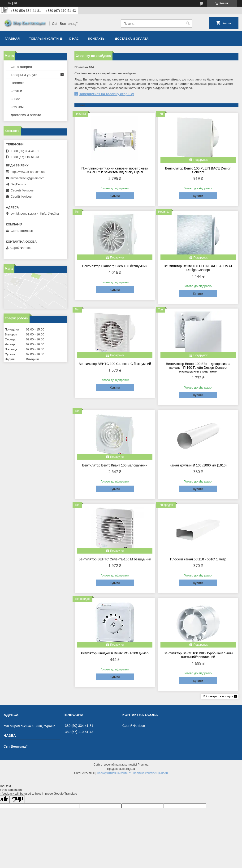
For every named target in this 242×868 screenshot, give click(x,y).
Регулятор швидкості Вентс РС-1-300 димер (115, 653)
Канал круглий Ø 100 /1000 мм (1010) (198, 465)
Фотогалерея (21, 67)
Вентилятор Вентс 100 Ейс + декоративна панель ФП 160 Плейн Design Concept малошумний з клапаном (198, 368)
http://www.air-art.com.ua (28, 172)
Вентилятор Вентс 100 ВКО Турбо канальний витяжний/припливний (198, 655)
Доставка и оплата (132, 39)
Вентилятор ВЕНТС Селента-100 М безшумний (115, 559)
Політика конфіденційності (150, 773)
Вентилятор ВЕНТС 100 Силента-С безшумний (115, 364)
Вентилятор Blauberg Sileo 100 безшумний (115, 266)
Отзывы (17, 107)
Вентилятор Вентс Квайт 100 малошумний (115, 465)
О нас (74, 39)
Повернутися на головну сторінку (106, 94)
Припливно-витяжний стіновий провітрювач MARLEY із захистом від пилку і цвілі (115, 170)
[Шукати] (188, 23)
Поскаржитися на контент (114, 773)
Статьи (16, 91)
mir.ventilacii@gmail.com (27, 178)
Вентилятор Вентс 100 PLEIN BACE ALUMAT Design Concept (198, 268)
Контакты (97, 39)
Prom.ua (143, 765)
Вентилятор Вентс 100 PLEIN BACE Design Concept (198, 170)
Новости (17, 83)
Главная (12, 39)
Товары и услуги (44, 39)
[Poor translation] (17, 799)
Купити (115, 196)
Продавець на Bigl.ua (121, 769)
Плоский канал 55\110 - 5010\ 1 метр (198, 559)
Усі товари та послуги (218, 696)
